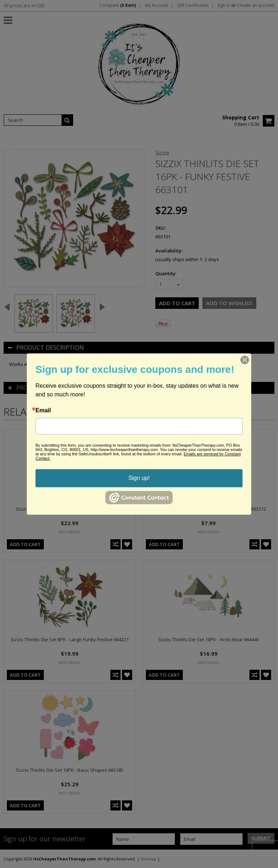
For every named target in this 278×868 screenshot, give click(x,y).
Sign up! (139, 478)
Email (43, 410)
